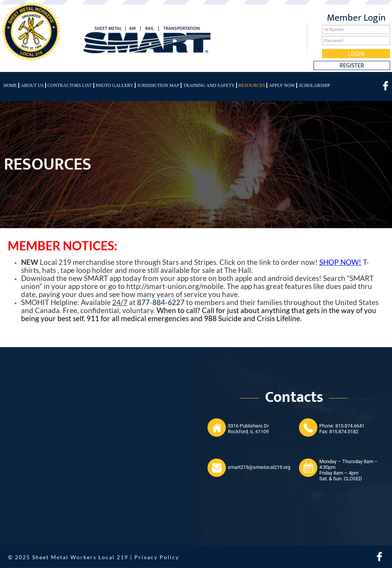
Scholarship (314, 85)
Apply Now (282, 85)
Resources (252, 85)
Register (352, 65)
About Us (32, 85)
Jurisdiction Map (158, 85)
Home (10, 85)
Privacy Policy (157, 557)
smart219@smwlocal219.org (259, 467)
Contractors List (70, 85)
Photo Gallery (114, 85)
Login (356, 54)
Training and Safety (209, 85)
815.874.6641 (350, 426)
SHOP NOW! (340, 262)
